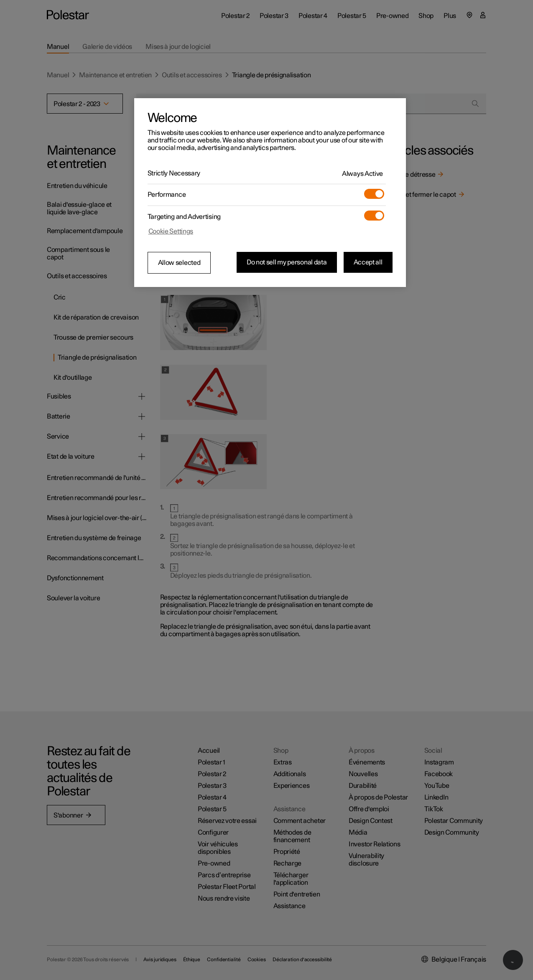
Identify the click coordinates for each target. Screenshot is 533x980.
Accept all (368, 262)
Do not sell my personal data (287, 262)
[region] (270, 193)
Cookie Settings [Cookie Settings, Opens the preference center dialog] (171, 231)
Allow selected (179, 263)
